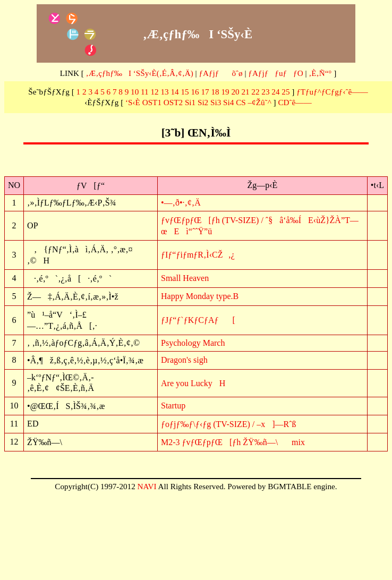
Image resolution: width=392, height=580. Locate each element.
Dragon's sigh (184, 360)
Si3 (216, 102)
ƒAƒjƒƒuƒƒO (275, 73)
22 (255, 92)
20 (235, 92)
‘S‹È (133, 102)
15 (185, 92)
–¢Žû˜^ (260, 102)
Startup (173, 406)
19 (225, 92)
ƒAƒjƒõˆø (220, 73)
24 (275, 92)
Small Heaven (185, 278)
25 (286, 92)
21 (245, 92)
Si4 (228, 102)
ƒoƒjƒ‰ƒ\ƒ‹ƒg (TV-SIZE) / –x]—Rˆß (229, 424)
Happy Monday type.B (200, 296)
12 (155, 92)
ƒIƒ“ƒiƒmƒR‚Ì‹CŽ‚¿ (198, 255)
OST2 (173, 102)
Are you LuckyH (193, 383)
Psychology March (193, 343)
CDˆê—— (295, 102)
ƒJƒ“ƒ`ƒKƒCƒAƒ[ (198, 320)
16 (195, 92)
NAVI (147, 486)
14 (174, 92)
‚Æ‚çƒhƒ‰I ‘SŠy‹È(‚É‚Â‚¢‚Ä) (140, 73)
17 (205, 92)
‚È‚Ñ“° (320, 73)
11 (145, 92)
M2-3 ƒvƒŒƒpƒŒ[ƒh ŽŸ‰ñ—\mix (233, 442)
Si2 (203, 102)
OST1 (152, 102)
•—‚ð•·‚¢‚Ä (181, 203)
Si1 (190, 102)
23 (265, 92)
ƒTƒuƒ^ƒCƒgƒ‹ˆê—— (332, 92)
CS (241, 102)
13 (165, 92)
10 (135, 92)
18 (215, 92)
